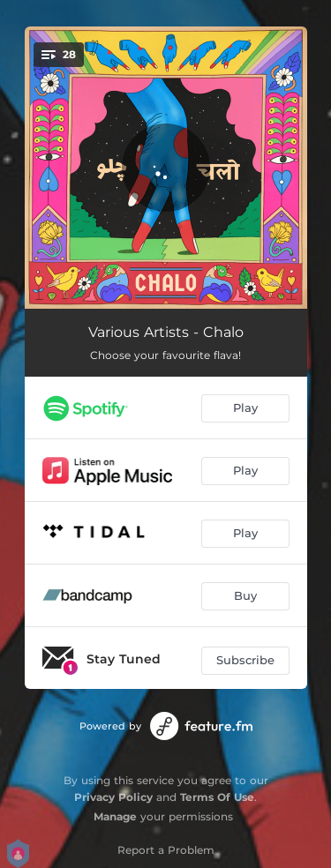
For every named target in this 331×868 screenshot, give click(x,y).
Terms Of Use (217, 797)
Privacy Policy (113, 797)
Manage (115, 816)
